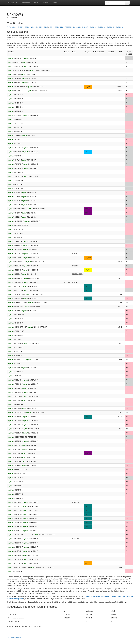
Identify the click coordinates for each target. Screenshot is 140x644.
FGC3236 (77, 27)
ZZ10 (52, 27)
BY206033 (120, 27)
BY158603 (102, 27)
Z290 (27, 27)
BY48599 (93, 27)
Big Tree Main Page (14, 637)
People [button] (36, 3)
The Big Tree (13, 3)
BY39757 (85, 27)
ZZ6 (62, 27)
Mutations (46, 3)
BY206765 (111, 27)
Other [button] (55, 3)
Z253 (57, 27)
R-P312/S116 (12, 27)
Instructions (26, 3)
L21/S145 (34, 27)
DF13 (46, 27)
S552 (41, 27)
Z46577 (21, 27)
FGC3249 (68, 27)
